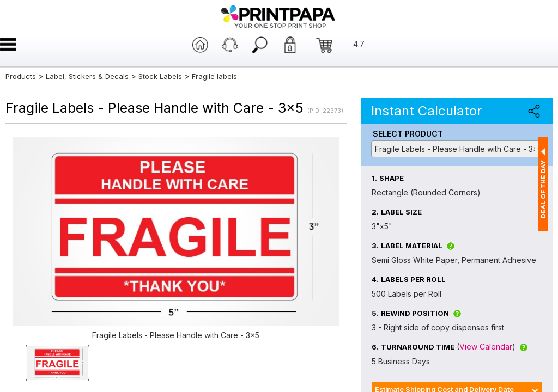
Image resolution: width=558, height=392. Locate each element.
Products (21, 76)
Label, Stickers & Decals (88, 76)
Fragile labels (214, 76)
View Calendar (486, 347)
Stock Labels (160, 76)
